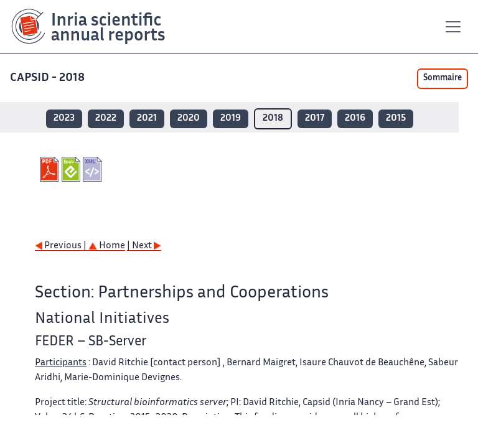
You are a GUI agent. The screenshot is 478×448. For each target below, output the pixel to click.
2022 (106, 119)
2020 (189, 119)
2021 (147, 119)
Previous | (62, 246)
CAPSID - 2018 (49, 78)
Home (107, 246)
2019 (231, 119)
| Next (144, 246)
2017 (315, 119)
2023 (64, 119)
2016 (355, 119)
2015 (396, 119)
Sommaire (443, 78)
